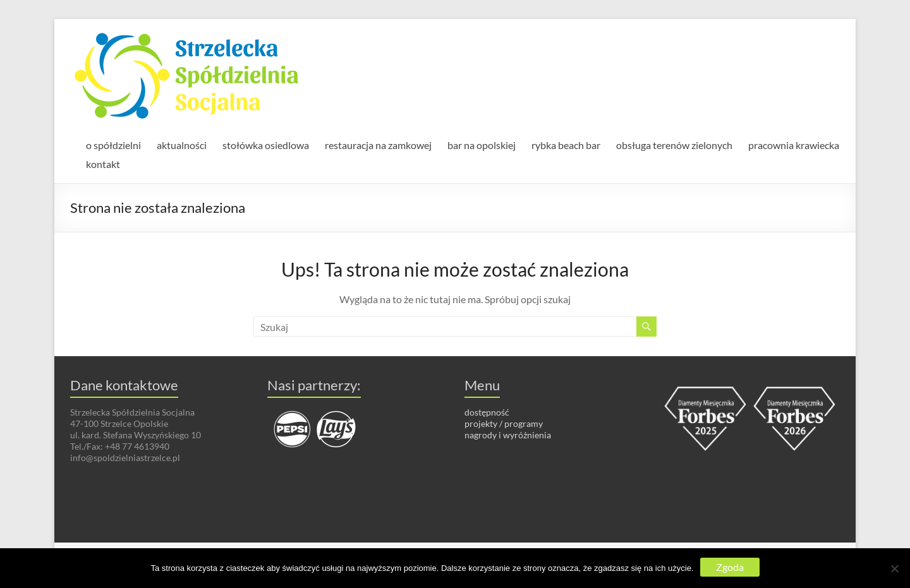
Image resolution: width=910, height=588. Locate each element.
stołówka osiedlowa (266, 145)
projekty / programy (504, 423)
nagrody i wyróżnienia (508, 435)
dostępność (487, 412)
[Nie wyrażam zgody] (894, 568)
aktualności (182, 145)
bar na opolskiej (482, 145)
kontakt (103, 164)
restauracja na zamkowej (378, 145)
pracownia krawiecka (794, 145)
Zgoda (730, 567)
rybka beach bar (566, 145)
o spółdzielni (113, 145)
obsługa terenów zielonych (674, 145)
